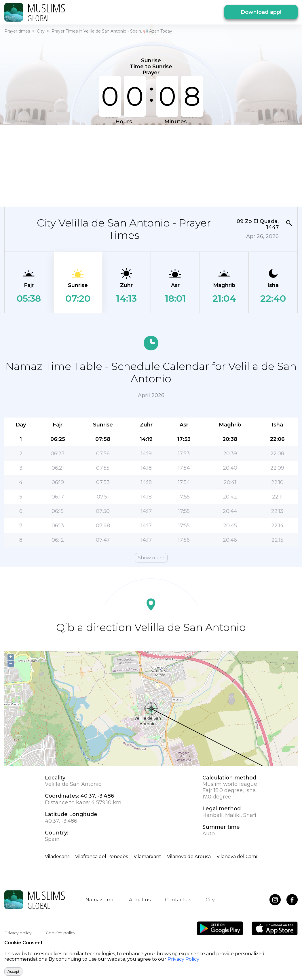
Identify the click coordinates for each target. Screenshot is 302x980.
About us (140, 900)
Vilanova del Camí (237, 857)
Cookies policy (60, 933)
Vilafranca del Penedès (101, 857)
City (41, 31)
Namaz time (100, 900)
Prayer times (17, 31)
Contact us (178, 900)
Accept (13, 971)
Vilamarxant (147, 857)
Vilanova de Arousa (189, 857)
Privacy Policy (183, 959)
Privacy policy (18, 933)
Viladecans (57, 857)
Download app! (261, 12)
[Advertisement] (148, 165)
